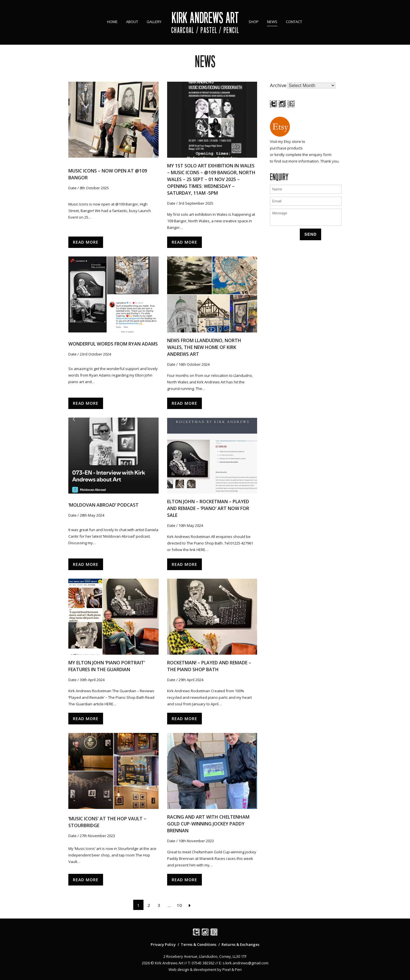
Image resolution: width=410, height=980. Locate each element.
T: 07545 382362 (201, 963)
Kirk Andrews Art (205, 18)
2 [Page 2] (149, 905)
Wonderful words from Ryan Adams (113, 344)
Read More (86, 242)
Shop (254, 22)
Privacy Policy (163, 944)
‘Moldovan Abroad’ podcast (103, 505)
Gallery (154, 22)
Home (112, 22)
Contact (294, 22)
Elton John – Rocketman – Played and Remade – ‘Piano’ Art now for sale (208, 508)
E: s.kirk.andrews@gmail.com (244, 963)
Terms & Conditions (199, 944)
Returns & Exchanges (240, 944)
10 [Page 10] (179, 905)
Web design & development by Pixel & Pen (205, 969)
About (132, 22)
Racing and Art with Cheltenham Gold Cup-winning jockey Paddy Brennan (208, 824)
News (272, 22)
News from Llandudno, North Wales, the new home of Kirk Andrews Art (204, 347)
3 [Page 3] (159, 905)
